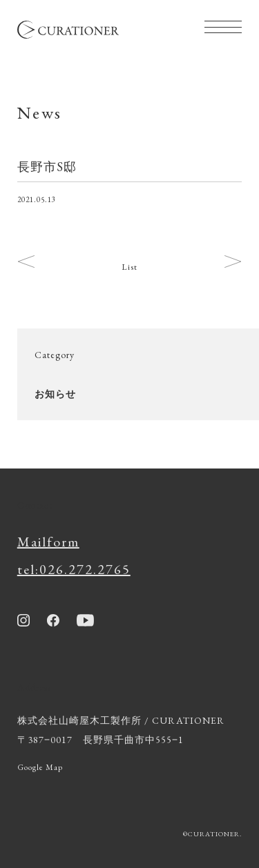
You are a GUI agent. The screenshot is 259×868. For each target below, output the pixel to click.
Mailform (48, 542)
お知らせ (55, 394)
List (129, 267)
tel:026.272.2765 (74, 569)
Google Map (40, 767)
